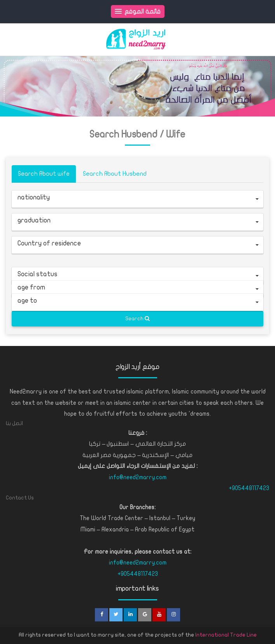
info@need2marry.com (138, 477)
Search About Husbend (115, 174)
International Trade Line (226, 635)
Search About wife (44, 174)
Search (137, 318)
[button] (137, 199)
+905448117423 (249, 488)
